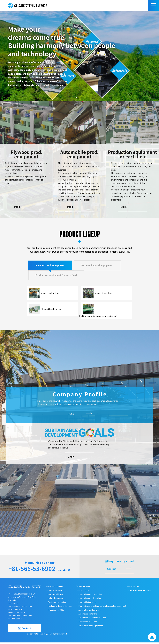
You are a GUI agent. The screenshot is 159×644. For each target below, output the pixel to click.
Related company (55, 600)
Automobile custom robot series (92, 619)
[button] (76, 98)
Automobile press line (88, 623)
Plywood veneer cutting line (90, 596)
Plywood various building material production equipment (102, 608)
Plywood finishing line (88, 604)
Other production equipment (91, 627)
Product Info (84, 592)
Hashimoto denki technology (60, 608)
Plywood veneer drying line (90, 600)
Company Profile (55, 592)
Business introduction (57, 604)
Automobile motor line (88, 615)
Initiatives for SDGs (56, 611)
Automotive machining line (90, 611)
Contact (112, 570)
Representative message (140, 592)
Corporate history (56, 596)
